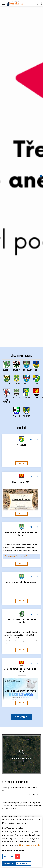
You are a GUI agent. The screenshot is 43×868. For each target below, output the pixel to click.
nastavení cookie (30, 845)
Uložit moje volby (23, 864)
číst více (21, 463)
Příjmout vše (9, 864)
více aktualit (21, 717)
